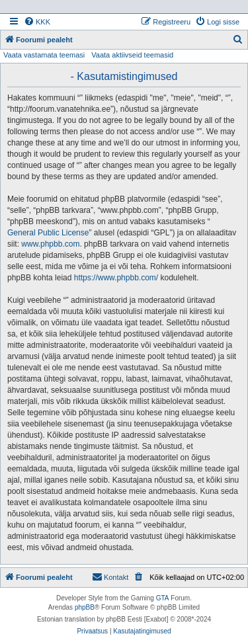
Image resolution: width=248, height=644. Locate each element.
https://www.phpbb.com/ (116, 278)
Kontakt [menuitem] (110, 577)
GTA (163, 598)
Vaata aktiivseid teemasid (132, 55)
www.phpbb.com (50, 244)
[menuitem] (37, 22)
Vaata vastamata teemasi (44, 55)
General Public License (48, 233)
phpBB (85, 607)
